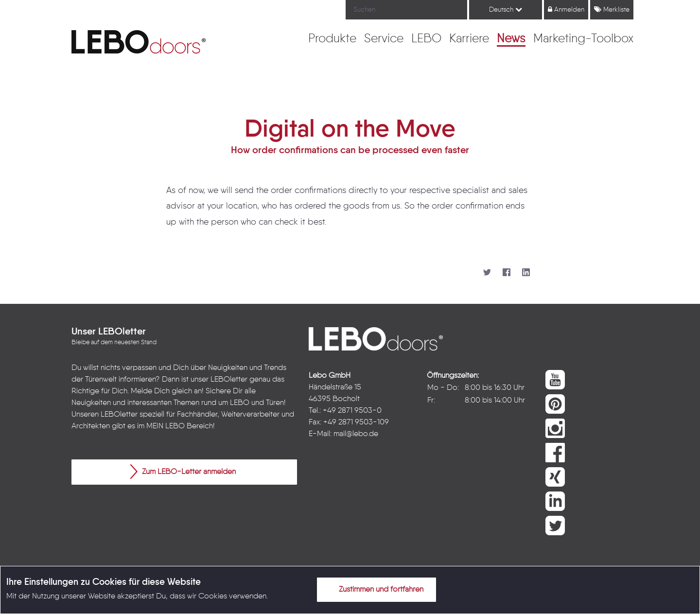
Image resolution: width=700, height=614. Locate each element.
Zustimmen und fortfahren (375, 589)
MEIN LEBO (166, 426)
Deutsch (506, 9)
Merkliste (612, 9)
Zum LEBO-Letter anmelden (183, 472)
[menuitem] (332, 39)
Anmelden (566, 9)
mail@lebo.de (356, 434)
